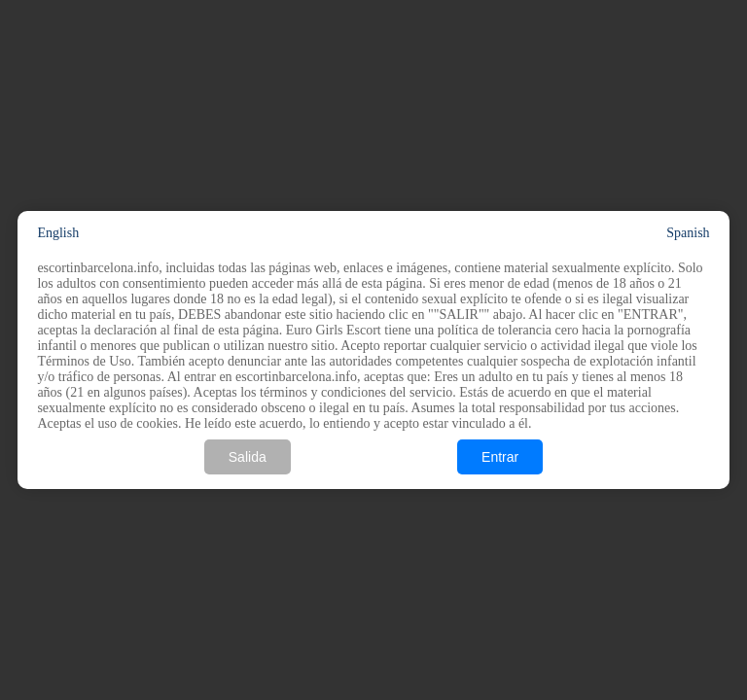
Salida (248, 457)
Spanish (688, 233)
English (58, 233)
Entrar (500, 457)
